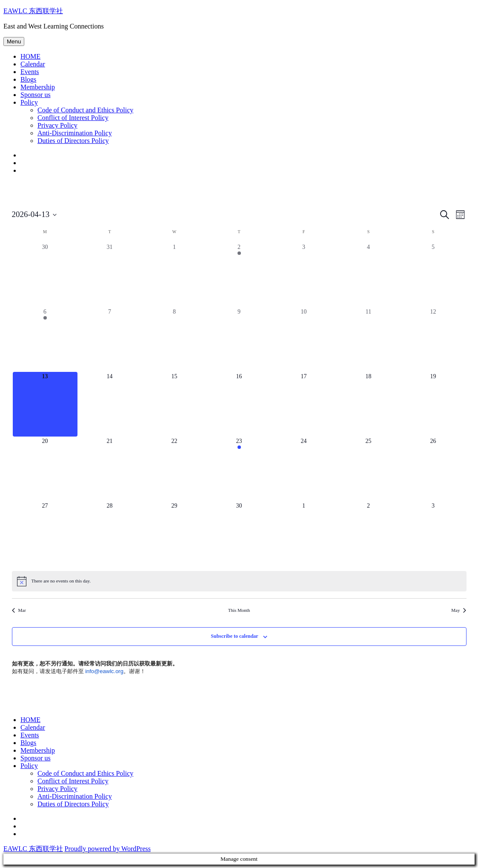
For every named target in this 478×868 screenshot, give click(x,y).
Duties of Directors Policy (73, 141)
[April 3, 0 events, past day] (304, 275)
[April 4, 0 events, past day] (369, 275)
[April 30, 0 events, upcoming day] (239, 534)
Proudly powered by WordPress (108, 849)
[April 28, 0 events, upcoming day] (110, 534)
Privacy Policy (57, 125)
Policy (29, 102)
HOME (30, 56)
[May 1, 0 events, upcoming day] (304, 534)
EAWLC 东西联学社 (33, 11)
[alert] (239, 581)
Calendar (33, 64)
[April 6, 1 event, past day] (45, 340)
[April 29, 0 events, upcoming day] (175, 534)
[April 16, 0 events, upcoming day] (239, 404)
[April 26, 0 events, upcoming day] (433, 469)
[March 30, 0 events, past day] (45, 275)
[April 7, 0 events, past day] (110, 340)
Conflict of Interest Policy (73, 118)
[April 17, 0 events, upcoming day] (304, 404)
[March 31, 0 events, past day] (110, 275)
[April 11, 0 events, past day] (369, 340)
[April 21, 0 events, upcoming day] (110, 469)
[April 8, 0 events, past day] (175, 340)
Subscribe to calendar (234, 636)
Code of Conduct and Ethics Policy (85, 110)
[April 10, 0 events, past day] (304, 340)
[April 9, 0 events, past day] (239, 340)
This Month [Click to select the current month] (239, 610)
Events (30, 72)
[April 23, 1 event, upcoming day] (239, 469)
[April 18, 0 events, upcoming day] (369, 404)
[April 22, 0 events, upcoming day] (175, 469)
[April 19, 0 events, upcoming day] (433, 404)
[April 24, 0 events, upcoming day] (304, 469)
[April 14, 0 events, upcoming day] (110, 404)
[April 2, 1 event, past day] (239, 275)
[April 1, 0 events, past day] (175, 275)
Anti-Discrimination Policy (75, 133)
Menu (14, 41)
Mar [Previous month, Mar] (19, 610)
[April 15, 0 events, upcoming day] (175, 404)
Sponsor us (36, 95)
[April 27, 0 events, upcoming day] (45, 534)
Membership (38, 87)
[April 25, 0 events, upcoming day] (369, 469)
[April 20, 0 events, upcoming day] (45, 469)
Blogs (28, 79)
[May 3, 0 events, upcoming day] (433, 534)
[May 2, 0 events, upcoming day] (369, 534)
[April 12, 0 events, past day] (433, 340)
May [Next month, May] (459, 610)
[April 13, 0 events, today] (45, 404)
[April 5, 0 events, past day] (433, 275)
